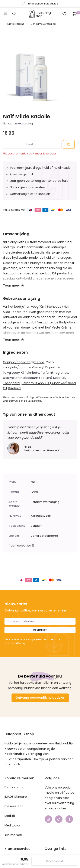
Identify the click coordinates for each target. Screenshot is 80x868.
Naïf (34, 482)
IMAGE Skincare (16, 797)
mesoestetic (14, 806)
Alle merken (13, 835)
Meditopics (13, 825)
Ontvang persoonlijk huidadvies (40, 698)
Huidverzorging (15, 24)
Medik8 (10, 816)
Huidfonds (12, 764)
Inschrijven (40, 630)
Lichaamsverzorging (43, 24)
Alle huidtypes (41, 516)
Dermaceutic (14, 787)
